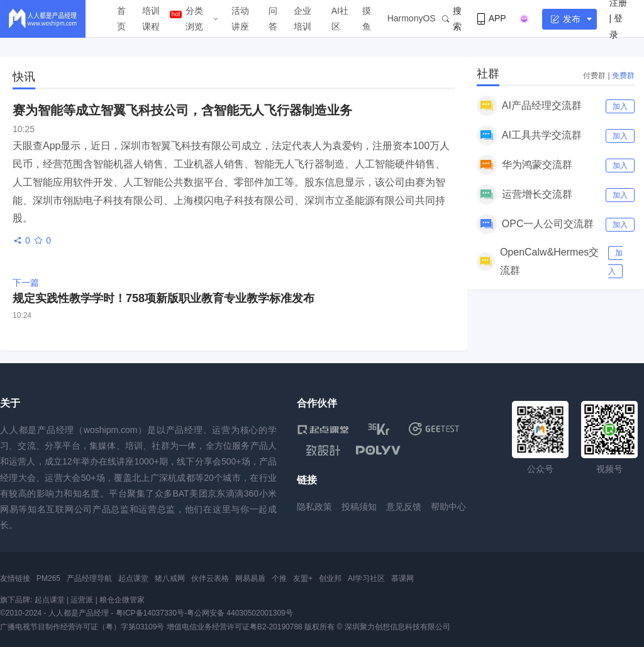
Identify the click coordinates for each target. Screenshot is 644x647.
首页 (121, 19)
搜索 (452, 19)
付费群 (594, 76)
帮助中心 (448, 507)
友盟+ (303, 578)
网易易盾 (250, 578)
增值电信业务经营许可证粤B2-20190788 (235, 627)
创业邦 (330, 578)
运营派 (82, 600)
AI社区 (340, 19)
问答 (273, 19)
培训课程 (151, 19)
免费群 (623, 76)
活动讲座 (240, 19)
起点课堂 (133, 578)
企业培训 (303, 19)
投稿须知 (359, 507)
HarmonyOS (412, 18)
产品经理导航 (89, 578)
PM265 (48, 578)
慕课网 (402, 578)
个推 (279, 578)
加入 (620, 106)
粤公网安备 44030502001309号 (240, 613)
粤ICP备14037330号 (150, 613)
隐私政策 (314, 507)
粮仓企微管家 (122, 600)
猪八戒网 (170, 578)
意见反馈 (404, 507)
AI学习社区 (366, 578)
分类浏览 (194, 19)
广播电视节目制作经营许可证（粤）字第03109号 (82, 627)
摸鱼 (367, 19)
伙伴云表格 (210, 578)
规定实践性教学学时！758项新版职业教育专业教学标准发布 (164, 298)
